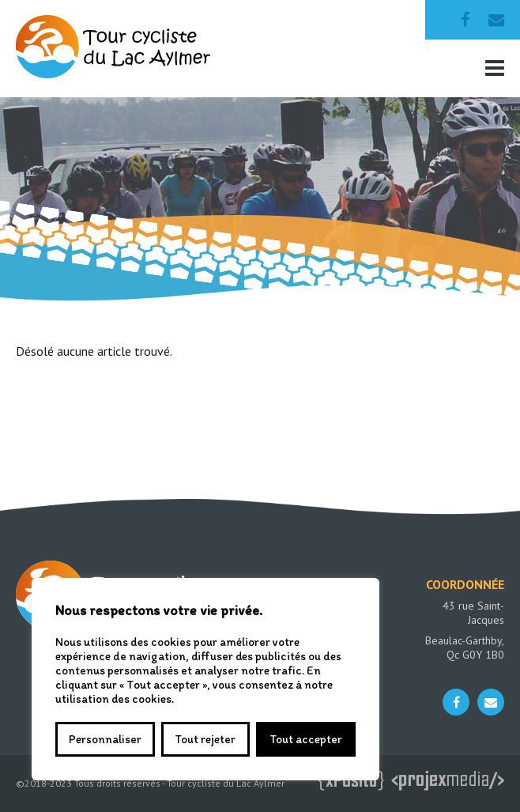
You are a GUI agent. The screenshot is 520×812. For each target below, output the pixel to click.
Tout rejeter (205, 739)
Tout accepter (306, 739)
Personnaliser (105, 739)
